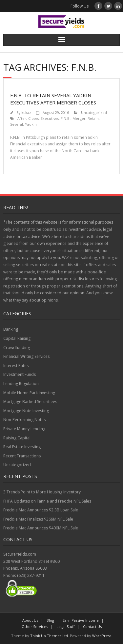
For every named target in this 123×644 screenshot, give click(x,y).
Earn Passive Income (81, 620)
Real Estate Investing (22, 447)
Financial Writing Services (26, 356)
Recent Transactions (22, 456)
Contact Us (92, 626)
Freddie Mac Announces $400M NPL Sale (41, 528)
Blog (50, 620)
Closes (33, 118)
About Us (30, 620)
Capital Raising (17, 338)
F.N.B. (66, 118)
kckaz (26, 112)
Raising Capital (17, 438)
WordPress (102, 636)
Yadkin (31, 124)
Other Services (35, 626)
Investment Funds (20, 374)
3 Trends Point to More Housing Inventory (42, 492)
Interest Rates (16, 366)
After (22, 118)
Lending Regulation (21, 384)
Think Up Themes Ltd (49, 636)
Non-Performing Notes (24, 420)
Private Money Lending (24, 429)
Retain (93, 118)
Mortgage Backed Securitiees (30, 402)
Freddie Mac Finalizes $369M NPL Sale (38, 519)
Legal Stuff (65, 626)
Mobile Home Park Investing (29, 393)
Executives (50, 118)
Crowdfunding (17, 348)
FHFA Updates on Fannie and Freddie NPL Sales (47, 501)
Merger (79, 118)
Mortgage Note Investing (26, 411)
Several (17, 124)
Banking (11, 329)
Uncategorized (94, 112)
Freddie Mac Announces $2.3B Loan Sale (41, 510)
